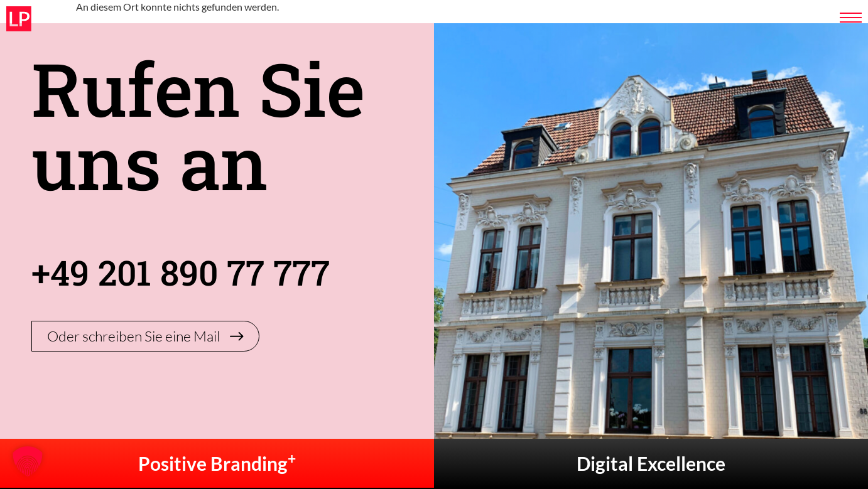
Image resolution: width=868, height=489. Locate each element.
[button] (28, 461)
